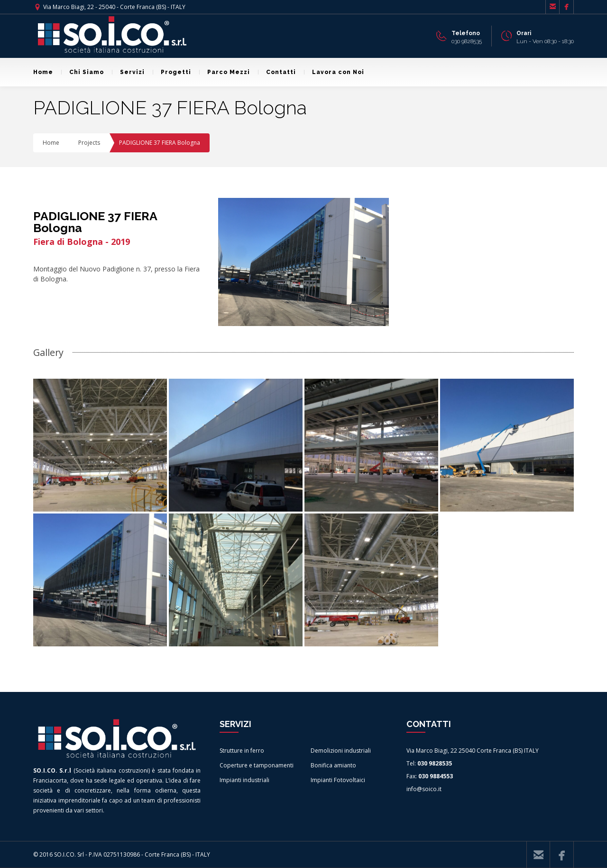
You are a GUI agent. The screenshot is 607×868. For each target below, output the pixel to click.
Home (43, 72)
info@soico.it (424, 789)
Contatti (277, 72)
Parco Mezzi (225, 72)
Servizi (128, 72)
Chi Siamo (83, 72)
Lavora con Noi (334, 72)
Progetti (172, 72)
